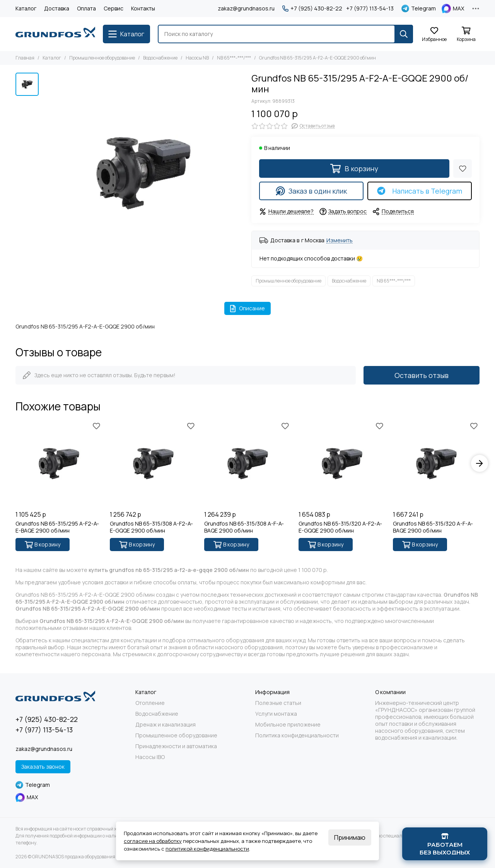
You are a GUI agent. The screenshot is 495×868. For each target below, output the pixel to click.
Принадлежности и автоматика (176, 746)
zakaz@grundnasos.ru (246, 8)
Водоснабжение (160, 58)
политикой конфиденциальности (207, 849)
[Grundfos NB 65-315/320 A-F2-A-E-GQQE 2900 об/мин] (342, 463)
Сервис (114, 8)
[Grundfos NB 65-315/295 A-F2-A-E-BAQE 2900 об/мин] (59, 463)
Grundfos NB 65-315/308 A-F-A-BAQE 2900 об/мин (244, 527)
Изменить (340, 241)
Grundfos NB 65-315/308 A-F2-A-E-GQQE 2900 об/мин (151, 527)
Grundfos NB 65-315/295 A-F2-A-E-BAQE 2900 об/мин (57, 527)
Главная (25, 58)
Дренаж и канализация (166, 725)
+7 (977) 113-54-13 (370, 9)
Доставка (57, 8)
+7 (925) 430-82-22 (312, 9)
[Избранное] (434, 35)
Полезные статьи (278, 703)
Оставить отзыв (422, 375)
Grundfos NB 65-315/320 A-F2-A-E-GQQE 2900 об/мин (340, 527)
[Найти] (404, 34)
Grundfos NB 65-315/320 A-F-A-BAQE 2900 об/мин (433, 527)
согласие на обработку (153, 841)
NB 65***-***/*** (234, 58)
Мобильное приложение (288, 725)
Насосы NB (197, 58)
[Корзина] (466, 35)
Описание (248, 308)
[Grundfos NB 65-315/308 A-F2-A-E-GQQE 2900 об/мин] (153, 463)
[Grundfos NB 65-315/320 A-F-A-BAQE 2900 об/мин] (436, 463)
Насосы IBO (150, 757)
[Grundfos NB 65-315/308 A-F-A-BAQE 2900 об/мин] (247, 463)
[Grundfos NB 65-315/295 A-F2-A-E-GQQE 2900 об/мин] (143, 173)
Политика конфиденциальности (297, 735)
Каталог (26, 8)
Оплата (86, 8)
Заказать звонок (43, 767)
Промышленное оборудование (102, 58)
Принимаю (350, 837)
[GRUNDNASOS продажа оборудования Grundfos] (55, 34)
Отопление (150, 703)
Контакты (143, 8)
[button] (480, 463)
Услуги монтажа (276, 714)
